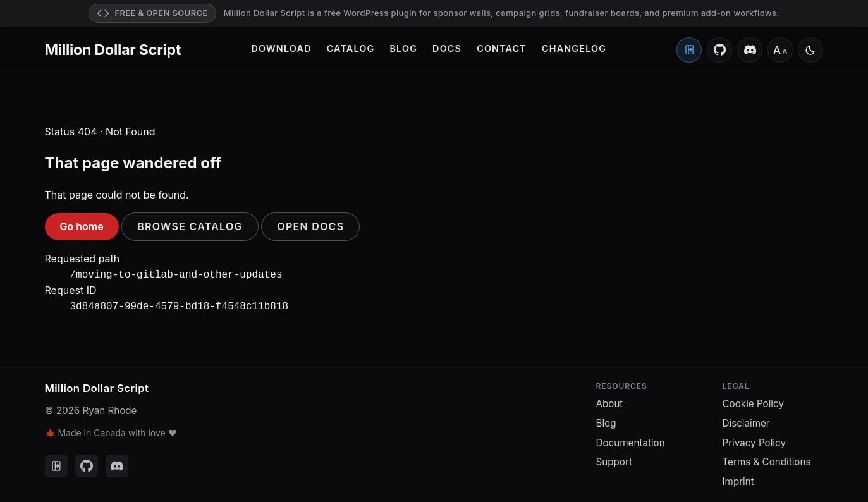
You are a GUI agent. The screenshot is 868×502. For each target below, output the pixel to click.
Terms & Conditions (767, 459)
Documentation (631, 440)
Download (282, 48)
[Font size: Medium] (780, 50)
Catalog (351, 48)
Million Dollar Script (113, 50)
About (610, 401)
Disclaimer (746, 421)
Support (614, 459)
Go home (82, 226)
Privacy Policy (754, 440)
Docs (447, 48)
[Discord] (750, 50)
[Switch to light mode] (810, 50)
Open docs (310, 226)
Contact (502, 48)
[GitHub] (719, 50)
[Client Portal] (689, 50)
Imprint (738, 479)
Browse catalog (190, 226)
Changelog (574, 48)
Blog (403, 48)
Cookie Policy (753, 401)
